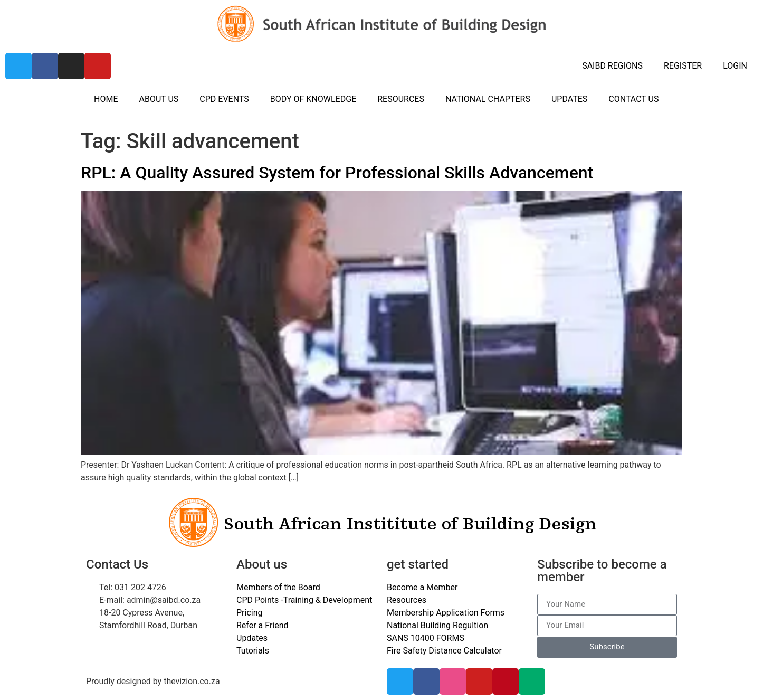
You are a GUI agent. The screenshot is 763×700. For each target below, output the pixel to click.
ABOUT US (159, 99)
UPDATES (569, 99)
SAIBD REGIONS (612, 66)
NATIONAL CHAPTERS (488, 99)
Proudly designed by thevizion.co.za (153, 681)
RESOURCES (401, 99)
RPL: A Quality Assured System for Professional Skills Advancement (337, 173)
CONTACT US (633, 99)
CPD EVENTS (224, 99)
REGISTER (683, 66)
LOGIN (735, 66)
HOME (106, 99)
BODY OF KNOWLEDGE (313, 99)
